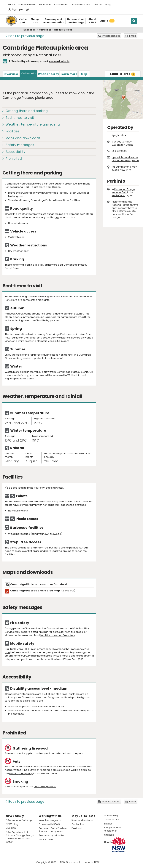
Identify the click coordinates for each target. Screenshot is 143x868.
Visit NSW (11, 828)
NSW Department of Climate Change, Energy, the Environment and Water (20, 837)
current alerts (59, 61)
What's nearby (49, 74)
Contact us (78, 824)
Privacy (108, 824)
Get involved (46, 839)
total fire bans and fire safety (58, 635)
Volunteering (61, 5)
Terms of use (112, 820)
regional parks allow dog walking (60, 770)
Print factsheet (111, 36)
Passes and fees (81, 5)
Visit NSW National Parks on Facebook (9, 862)
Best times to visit (20, 118)
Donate (108, 842)
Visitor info (28, 73)
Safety (11, 5)
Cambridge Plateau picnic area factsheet (39, 584)
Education (45, 5)
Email (132, 36)
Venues (98, 5)
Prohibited (14, 159)
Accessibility (15, 152)
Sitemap (109, 835)
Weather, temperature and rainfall (33, 124)
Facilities (12, 131)
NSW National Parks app (20, 820)
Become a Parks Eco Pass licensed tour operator (53, 830)
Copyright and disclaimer (113, 829)
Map (84, 74)
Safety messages (20, 145)
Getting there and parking (27, 111)
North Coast (119, 195)
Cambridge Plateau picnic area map (43, 591)
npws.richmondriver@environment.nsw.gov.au (125, 159)
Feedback (77, 828)
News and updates (82, 820)
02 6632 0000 (119, 151)
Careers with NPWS (49, 824)
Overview (11, 74)
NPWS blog (12, 824)
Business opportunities (52, 835)
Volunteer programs (50, 820)
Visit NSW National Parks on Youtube (25, 862)
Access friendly (27, 5)
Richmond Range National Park (123, 191)
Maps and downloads (23, 138)
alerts (123, 74)
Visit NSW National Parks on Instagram (17, 862)
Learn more (69, 74)
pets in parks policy (21, 773)
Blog (108, 5)
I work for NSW (92, 862)
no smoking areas (45, 786)
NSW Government (70, 862)
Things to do (29, 30)
